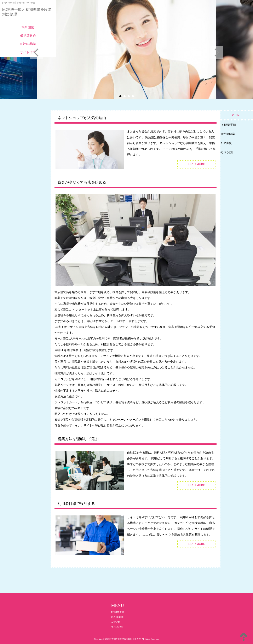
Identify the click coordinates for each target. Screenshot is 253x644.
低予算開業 (228, 134)
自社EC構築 (28, 44)
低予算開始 (28, 36)
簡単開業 (28, 27)
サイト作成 (28, 52)
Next (217, 53)
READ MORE (196, 164)
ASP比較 (226, 143)
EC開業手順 (228, 125)
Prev (36, 53)
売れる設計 (228, 152)
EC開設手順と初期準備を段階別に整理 (27, 12)
